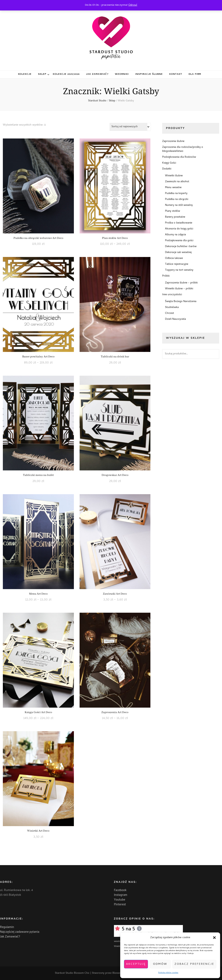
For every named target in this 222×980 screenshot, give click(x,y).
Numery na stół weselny (179, 205)
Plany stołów (173, 211)
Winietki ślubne (174, 176)
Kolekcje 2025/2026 (66, 74)
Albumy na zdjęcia (175, 235)
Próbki (166, 276)
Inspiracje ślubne (149, 74)
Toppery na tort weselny (179, 270)
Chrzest (169, 313)
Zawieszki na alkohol (177, 182)
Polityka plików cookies (168, 973)
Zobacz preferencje (194, 964)
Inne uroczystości (172, 295)
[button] (214, 938)
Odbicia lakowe (174, 258)
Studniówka (172, 307)
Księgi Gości (169, 163)
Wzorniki (122, 74)
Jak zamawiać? (97, 74)
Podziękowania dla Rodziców (179, 157)
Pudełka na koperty (176, 194)
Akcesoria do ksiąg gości (179, 229)
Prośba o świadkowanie (179, 223)
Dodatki (167, 169)
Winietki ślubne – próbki (179, 289)
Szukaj (214, 354)
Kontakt (176, 74)
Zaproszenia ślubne (173, 141)
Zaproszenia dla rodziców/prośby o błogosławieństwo (183, 149)
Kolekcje (25, 74)
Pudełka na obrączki (177, 199)
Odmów (160, 964)
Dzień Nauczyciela (175, 319)
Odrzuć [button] (133, 5)
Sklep (42, 74)
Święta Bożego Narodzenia (181, 302)
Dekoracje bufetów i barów (181, 247)
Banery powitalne (175, 217)
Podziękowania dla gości (179, 241)
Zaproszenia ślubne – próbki (181, 283)
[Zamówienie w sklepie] (130, 127)
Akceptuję (136, 964)
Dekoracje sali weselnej (178, 253)
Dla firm (195, 74)
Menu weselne (173, 188)
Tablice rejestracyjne (177, 264)
